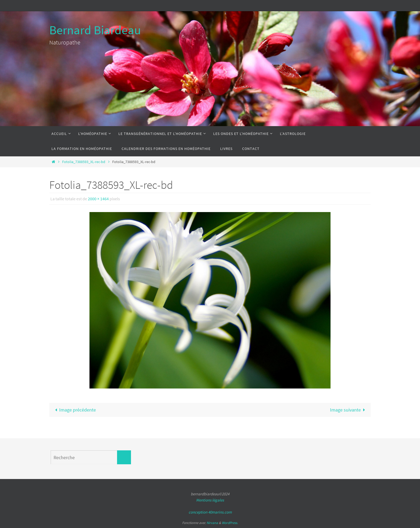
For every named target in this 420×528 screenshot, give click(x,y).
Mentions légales (210, 500)
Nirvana (212, 523)
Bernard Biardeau (95, 30)
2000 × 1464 (98, 199)
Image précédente (74, 410)
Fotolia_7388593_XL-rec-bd (84, 162)
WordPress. (230, 523)
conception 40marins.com (210, 512)
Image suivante (349, 410)
